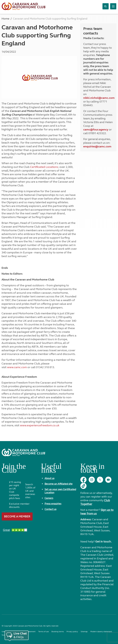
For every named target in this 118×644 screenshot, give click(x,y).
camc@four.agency (96, 130)
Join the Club (14, 469)
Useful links (51, 469)
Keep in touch (92, 469)
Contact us (50, 509)
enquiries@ (91, 146)
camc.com (105, 146)
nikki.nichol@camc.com (99, 98)
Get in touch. (103, 542)
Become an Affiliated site (59, 484)
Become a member (17, 516)
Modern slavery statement (101, 632)
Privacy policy (72, 632)
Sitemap (84, 632)
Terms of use (43, 632)
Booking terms (58, 632)
